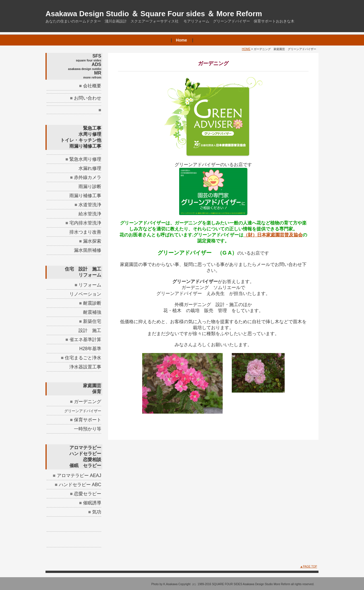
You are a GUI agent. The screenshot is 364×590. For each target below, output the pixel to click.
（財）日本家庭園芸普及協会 (273, 235)
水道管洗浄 (90, 205)
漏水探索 (92, 241)
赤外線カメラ (88, 177)
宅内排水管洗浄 (85, 223)
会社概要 (92, 86)
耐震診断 (92, 303)
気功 (97, 512)
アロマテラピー (73, 475)
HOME (246, 49)
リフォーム (90, 285)
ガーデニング (88, 402)
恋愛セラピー (88, 494)
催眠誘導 (92, 503)
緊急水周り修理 (88, 159)
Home (182, 40)
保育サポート (88, 420)
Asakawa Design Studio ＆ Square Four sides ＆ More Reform (154, 14)
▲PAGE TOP (309, 567)
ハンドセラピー (75, 485)
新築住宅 (92, 321)
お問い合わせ (88, 98)
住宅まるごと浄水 (83, 358)
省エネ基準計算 (85, 340)
